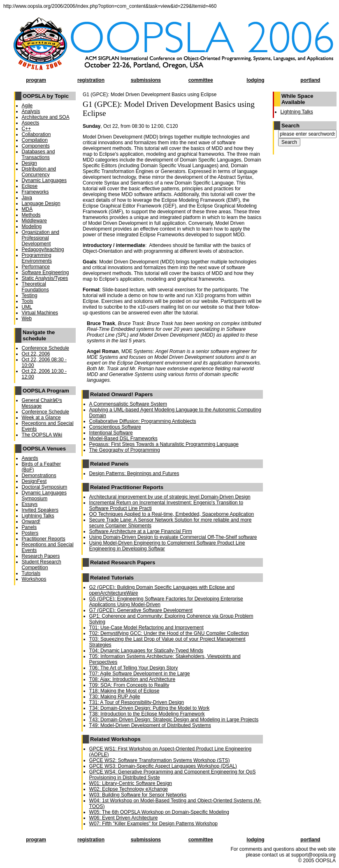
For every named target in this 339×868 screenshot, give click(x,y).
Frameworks (35, 192)
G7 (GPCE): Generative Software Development (141, 610)
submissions (146, 80)
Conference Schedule (45, 348)
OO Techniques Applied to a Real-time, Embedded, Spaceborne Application (172, 514)
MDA (27, 209)
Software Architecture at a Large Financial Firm (141, 531)
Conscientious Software (115, 427)
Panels (29, 527)
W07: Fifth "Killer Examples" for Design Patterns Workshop (153, 824)
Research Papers (41, 556)
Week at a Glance (41, 418)
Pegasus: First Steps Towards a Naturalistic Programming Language (164, 444)
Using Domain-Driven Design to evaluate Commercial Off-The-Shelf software (173, 537)
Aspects (31, 123)
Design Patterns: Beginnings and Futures (134, 473)
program (36, 80)
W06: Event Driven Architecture (124, 818)
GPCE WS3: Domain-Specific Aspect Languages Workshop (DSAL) (163, 766)
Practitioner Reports (44, 539)
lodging (255, 80)
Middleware (34, 221)
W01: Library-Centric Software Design (131, 783)
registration (91, 80)
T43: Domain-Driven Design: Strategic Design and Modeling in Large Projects (174, 720)
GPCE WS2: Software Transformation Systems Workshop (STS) (160, 760)
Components (36, 146)
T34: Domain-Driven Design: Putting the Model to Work (150, 708)
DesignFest (34, 481)
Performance (36, 267)
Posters (30, 533)
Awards (30, 458)
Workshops (34, 579)
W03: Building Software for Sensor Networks (138, 795)
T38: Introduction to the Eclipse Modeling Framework (147, 714)
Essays (30, 504)
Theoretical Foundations (35, 287)
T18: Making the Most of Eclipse (124, 691)
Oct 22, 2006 (36, 354)
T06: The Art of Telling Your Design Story (134, 668)
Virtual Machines (40, 313)
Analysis (31, 111)
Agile (27, 106)
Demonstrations (39, 476)
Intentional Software (111, 433)
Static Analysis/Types (45, 278)
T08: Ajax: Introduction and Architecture (132, 679)
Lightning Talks (38, 516)
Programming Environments (37, 258)
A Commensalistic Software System (128, 404)
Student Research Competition (42, 565)
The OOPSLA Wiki (42, 435)
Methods (31, 215)
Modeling (32, 226)
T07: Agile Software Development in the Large (140, 674)
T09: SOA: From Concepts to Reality (129, 685)
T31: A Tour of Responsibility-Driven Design (137, 702)
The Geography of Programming (125, 450)
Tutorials (31, 573)
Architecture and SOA (46, 117)
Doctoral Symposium (45, 487)
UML (27, 307)
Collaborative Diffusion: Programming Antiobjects (143, 421)
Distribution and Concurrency (39, 172)
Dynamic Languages (44, 180)
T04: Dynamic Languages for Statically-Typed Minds (146, 651)
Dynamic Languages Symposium (44, 496)
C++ (27, 129)
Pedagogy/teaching (43, 249)
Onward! (31, 522)
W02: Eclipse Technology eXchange (129, 789)
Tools (28, 301)
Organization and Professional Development (41, 238)
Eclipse (30, 186)
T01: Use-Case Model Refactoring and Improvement (146, 628)
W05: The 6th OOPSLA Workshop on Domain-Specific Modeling (159, 812)
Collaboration (36, 134)
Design (29, 163)
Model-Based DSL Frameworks (123, 439)
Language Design (41, 203)
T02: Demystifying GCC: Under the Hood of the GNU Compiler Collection (169, 633)
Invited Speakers (40, 510)
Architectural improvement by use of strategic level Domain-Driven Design (170, 497)
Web (27, 319)
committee (201, 80)
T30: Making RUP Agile (115, 697)
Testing (30, 295)
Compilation (35, 140)
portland (310, 80)
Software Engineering (45, 272)
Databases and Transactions (38, 155)
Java (27, 198)
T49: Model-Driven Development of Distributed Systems (150, 725)
